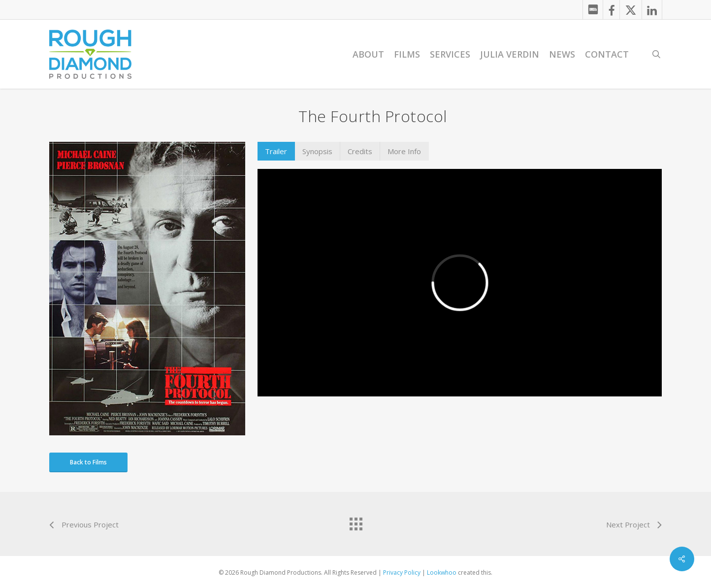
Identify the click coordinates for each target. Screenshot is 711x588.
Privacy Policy (402, 572)
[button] (276, 151)
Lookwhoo (442, 572)
